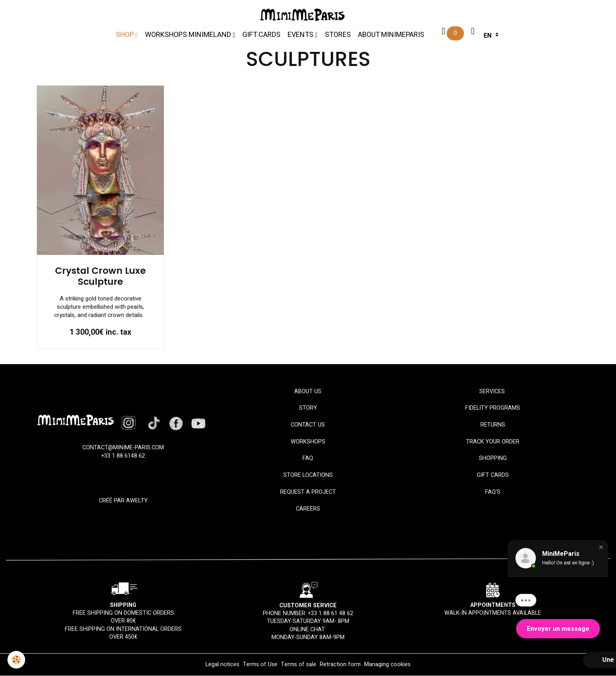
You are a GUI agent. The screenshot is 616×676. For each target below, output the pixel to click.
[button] (601, 547)
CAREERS (308, 509)
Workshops (308, 442)
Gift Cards (493, 475)
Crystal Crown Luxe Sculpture (100, 277)
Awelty (137, 501)
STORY (308, 408)
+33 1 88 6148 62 (123, 456)
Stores (338, 35)
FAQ (308, 459)
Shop (126, 35)
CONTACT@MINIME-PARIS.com (123, 448)
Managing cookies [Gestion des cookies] (387, 665)
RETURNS (493, 425)
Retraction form (340, 665)
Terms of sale (299, 665)
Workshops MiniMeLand (189, 35)
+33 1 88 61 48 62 (331, 614)
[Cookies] (17, 660)
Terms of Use (260, 665)
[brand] (304, 15)
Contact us (308, 425)
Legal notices (222, 665)
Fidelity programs (493, 408)
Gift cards (261, 35)
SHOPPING (493, 459)
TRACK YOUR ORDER (493, 442)
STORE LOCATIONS (308, 475)
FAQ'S (493, 492)
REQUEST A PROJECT (308, 492)
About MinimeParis (391, 35)
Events (301, 35)
